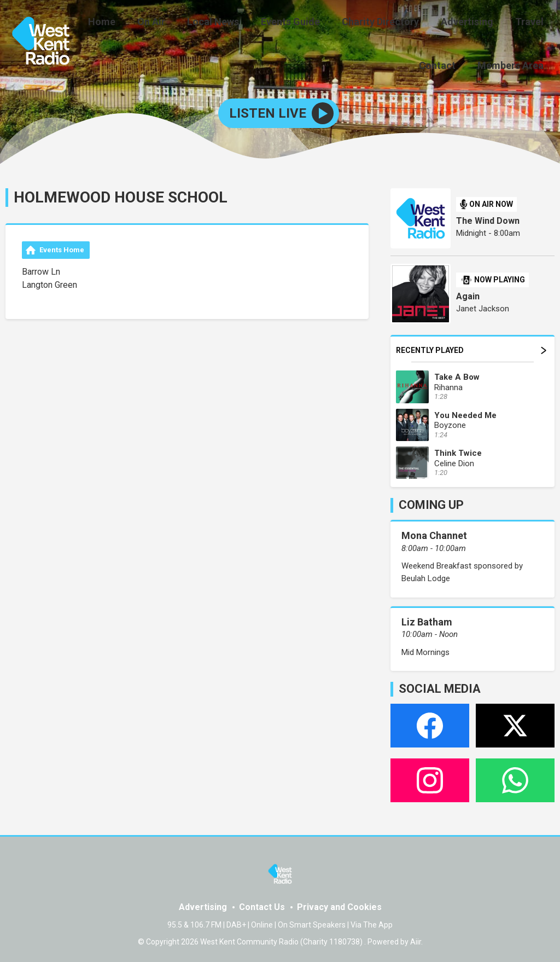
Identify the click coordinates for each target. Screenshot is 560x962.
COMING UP (431, 503)
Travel (532, 23)
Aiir (416, 940)
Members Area (513, 64)
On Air (175, 23)
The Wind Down (488, 219)
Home (130, 23)
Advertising (474, 23)
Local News (233, 23)
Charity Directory (391, 23)
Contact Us (262, 905)
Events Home (62, 248)
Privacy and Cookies (339, 905)
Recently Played (471, 348)
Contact (444, 64)
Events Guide (306, 23)
